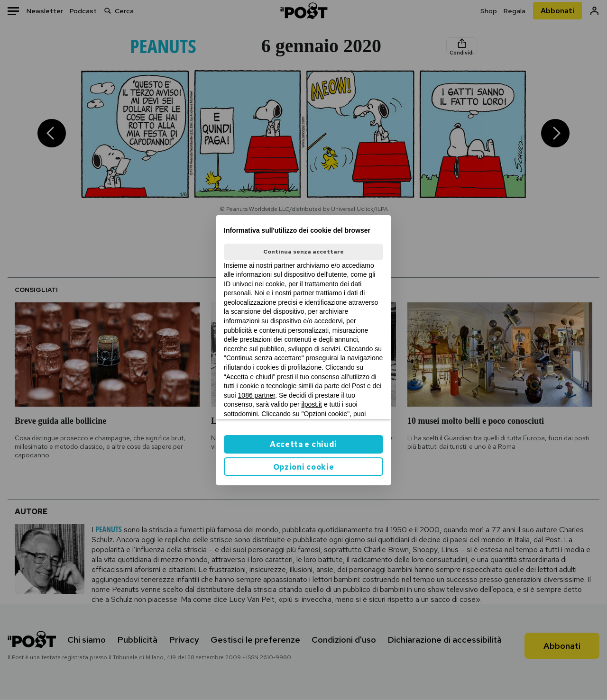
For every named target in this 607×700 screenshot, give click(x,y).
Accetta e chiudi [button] (303, 444)
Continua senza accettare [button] (303, 252)
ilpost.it (312, 404)
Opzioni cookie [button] (304, 467)
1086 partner (257, 395)
